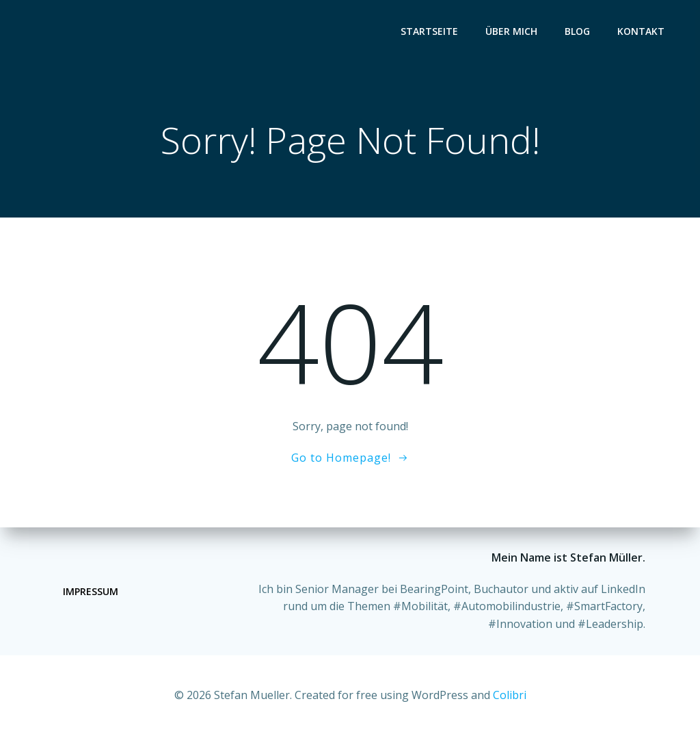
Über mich (511, 31)
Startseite (429, 31)
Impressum (91, 591)
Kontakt (641, 31)
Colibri (510, 695)
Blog (577, 31)
